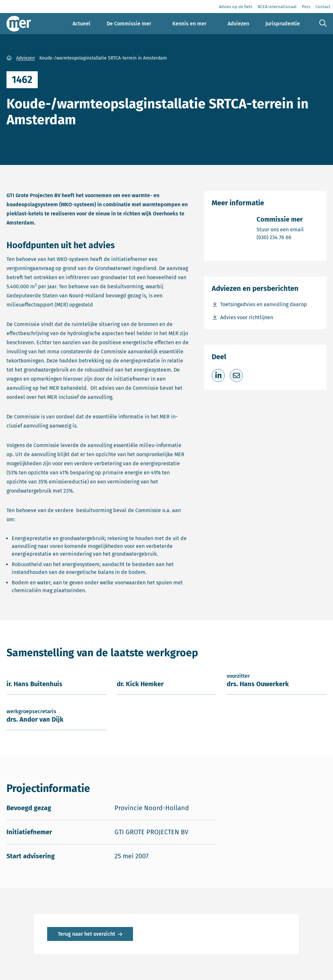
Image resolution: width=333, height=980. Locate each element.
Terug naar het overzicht (87, 934)
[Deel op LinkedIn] (218, 375)
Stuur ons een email (280, 229)
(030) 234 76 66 (280, 237)
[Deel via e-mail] (236, 375)
